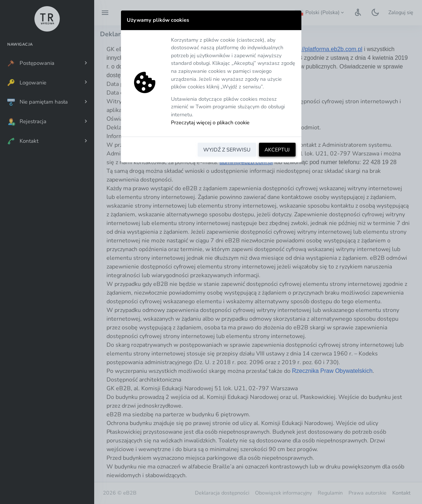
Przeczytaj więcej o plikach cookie (210, 122)
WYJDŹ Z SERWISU (227, 150)
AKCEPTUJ (277, 150)
